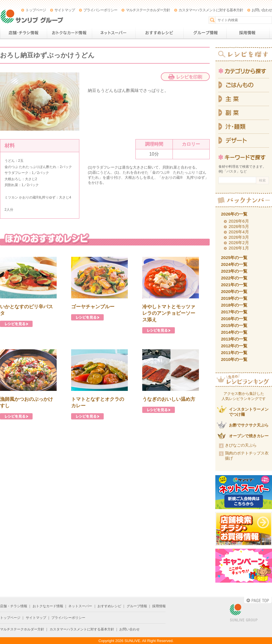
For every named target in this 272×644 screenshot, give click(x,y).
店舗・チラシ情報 (23, 33)
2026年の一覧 (234, 214)
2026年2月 (239, 243)
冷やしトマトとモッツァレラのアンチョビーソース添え (169, 313)
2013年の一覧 (234, 339)
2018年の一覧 (234, 305)
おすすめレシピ (159, 33)
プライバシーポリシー (100, 10)
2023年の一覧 (234, 271)
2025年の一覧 (234, 258)
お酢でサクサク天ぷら (249, 425)
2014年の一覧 (234, 332)
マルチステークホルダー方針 (148, 10)
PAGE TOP (258, 600)
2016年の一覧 (234, 319)
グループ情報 (205, 33)
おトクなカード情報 (69, 33)
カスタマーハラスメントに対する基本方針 (211, 10)
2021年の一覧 (234, 285)
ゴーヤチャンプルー (93, 307)
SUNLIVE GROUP (244, 613)
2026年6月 (239, 221)
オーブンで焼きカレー (249, 436)
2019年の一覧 (234, 298)
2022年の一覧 (234, 278)
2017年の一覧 (234, 312)
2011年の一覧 (234, 353)
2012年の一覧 (234, 346)
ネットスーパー (113, 33)
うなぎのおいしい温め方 (169, 399)
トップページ (36, 10)
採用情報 (248, 33)
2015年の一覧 (234, 325)
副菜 (244, 113)
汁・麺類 (244, 127)
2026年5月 (239, 226)
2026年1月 (239, 248)
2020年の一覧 (234, 291)
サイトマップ (65, 10)
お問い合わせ (262, 10)
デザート (244, 141)
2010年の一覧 (234, 359)
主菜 (244, 99)
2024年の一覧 (234, 264)
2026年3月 (239, 237)
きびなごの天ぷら (241, 445)
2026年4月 (239, 232)
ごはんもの (244, 85)
